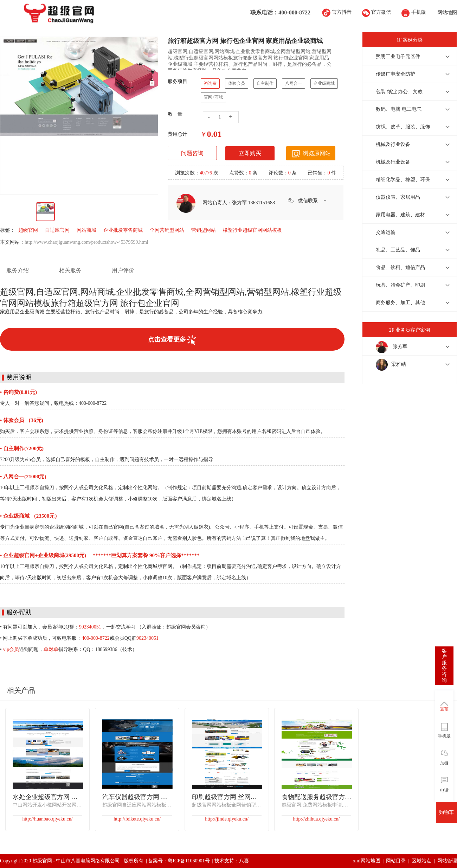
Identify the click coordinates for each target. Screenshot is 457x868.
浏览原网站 (311, 154)
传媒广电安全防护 (395, 74)
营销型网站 (204, 230)
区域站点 (421, 861)
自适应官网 (57, 230)
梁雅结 (391, 365)
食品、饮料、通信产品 (400, 267)
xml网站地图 (367, 861)
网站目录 (396, 861)
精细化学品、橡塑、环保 (403, 180)
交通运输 (386, 232)
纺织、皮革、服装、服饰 (403, 127)
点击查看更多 (172, 340)
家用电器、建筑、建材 (400, 215)
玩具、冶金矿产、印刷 (400, 285)
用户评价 (123, 270)
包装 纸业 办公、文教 (399, 92)
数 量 (175, 114)
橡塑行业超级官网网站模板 (252, 230)
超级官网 (28, 230)
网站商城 (86, 230)
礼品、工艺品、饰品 (398, 250)
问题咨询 (192, 153)
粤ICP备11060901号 (189, 861)
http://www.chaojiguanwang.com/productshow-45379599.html (86, 242)
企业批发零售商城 (123, 230)
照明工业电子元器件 (398, 56)
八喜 (244, 861)
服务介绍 (18, 270)
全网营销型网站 (167, 230)
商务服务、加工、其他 (400, 303)
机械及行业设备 (393, 144)
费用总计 (178, 134)
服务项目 (178, 81)
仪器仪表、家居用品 (398, 197)
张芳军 (392, 347)
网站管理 (447, 861)
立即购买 (250, 153)
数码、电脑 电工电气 (399, 109)
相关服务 (70, 270)
